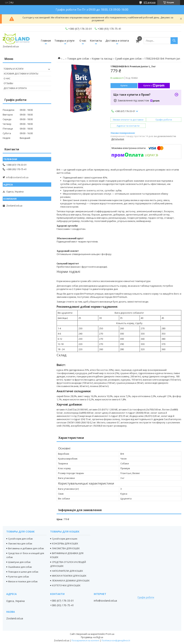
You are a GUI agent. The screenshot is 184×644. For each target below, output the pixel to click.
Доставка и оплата (117, 41)
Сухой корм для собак (20, 539)
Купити (124, 86)
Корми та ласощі (102, 59)
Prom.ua (110, 634)
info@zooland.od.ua (17, 177)
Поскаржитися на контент (85, 640)
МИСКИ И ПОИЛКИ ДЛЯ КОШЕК (69, 576)
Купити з (154, 86)
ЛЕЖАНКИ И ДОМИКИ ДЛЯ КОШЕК (71, 581)
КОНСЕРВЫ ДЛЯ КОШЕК (65, 543)
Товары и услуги (64, 41)
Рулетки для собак (19, 577)
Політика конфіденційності (116, 640)
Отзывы (8, 83)
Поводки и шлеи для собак (23, 572)
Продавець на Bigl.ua (92, 637)
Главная (46, 41)
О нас (83, 41)
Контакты (96, 41)
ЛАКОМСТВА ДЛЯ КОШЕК (66, 548)
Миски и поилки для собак (23, 581)
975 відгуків (149, 2)
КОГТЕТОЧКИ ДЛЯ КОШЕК (66, 585)
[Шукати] (174, 41)
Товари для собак (78, 59)
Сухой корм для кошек (65, 539)
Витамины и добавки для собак (26, 548)
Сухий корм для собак (128, 59)
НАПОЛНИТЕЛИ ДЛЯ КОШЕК (67, 571)
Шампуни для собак (19, 562)
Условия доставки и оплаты (21, 74)
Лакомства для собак (20, 543)
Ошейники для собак (20, 567)
